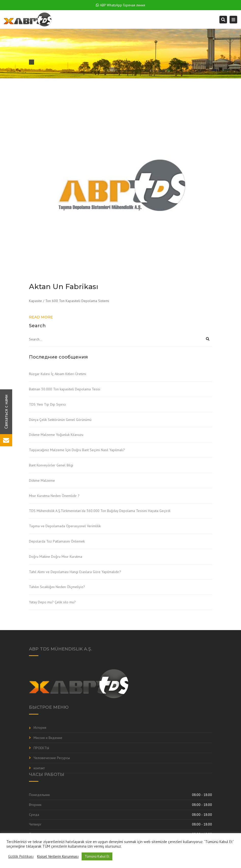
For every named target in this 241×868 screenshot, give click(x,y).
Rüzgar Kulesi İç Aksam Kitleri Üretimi (58, 374)
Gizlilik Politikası (21, 857)
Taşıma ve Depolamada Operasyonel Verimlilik (65, 526)
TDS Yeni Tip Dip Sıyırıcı (47, 404)
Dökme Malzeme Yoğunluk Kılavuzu (56, 435)
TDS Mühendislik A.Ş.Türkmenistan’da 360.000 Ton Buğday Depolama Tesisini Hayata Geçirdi (100, 511)
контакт (39, 768)
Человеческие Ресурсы (52, 758)
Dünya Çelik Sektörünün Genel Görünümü (60, 420)
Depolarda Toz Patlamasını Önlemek (57, 541)
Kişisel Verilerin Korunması (58, 857)
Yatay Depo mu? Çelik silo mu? (52, 602)
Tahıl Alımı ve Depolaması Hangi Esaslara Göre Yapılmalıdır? (75, 572)
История (40, 728)
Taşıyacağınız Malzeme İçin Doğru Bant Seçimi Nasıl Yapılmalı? (77, 450)
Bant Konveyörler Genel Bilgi (51, 465)
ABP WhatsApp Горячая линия (120, 5)
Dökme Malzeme (42, 480)
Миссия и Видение (48, 738)
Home (188, 65)
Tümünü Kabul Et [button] (97, 856)
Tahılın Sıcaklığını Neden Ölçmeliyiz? (57, 587)
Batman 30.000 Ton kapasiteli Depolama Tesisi (65, 389)
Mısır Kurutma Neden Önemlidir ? (54, 496)
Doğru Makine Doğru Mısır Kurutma (56, 557)
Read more (41, 317)
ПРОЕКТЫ (41, 748)
